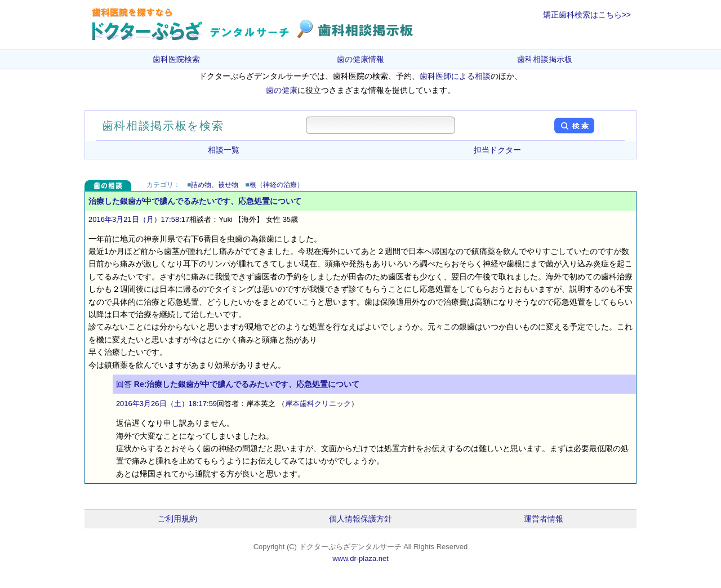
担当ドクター (497, 150)
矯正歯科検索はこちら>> (587, 15)
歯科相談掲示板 (545, 59)
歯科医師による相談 (455, 76)
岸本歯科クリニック (318, 404)
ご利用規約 (177, 519)
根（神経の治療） (277, 185)
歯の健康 (282, 90)
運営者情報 (544, 519)
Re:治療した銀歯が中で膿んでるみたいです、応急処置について (247, 384)
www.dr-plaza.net (360, 558)
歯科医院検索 (176, 59)
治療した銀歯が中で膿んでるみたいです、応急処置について (195, 201)
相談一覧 (224, 150)
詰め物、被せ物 (215, 185)
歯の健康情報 (360, 59)
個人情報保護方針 (360, 519)
